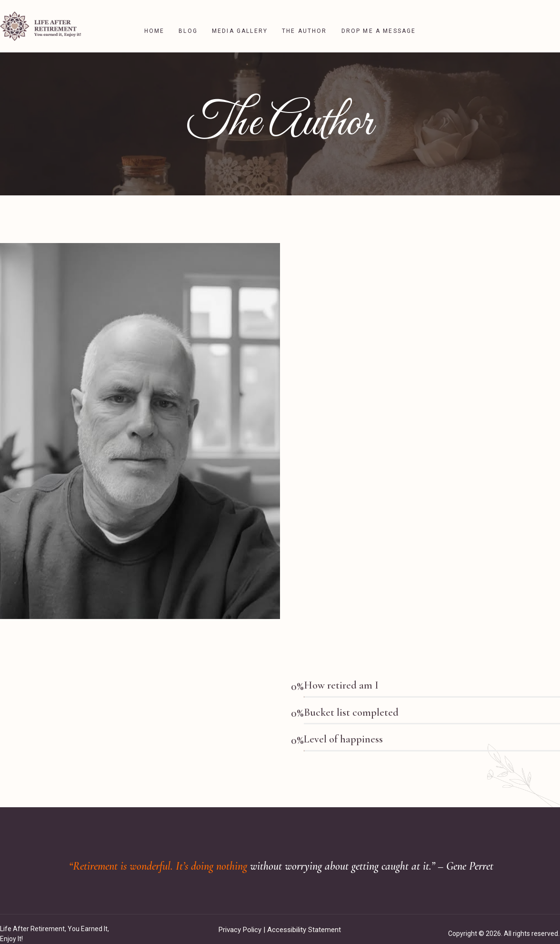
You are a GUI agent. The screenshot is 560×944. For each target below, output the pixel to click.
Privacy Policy (240, 920)
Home (155, 21)
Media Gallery (240, 21)
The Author (305, 21)
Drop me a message (379, 21)
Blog (188, 21)
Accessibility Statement (304, 920)
